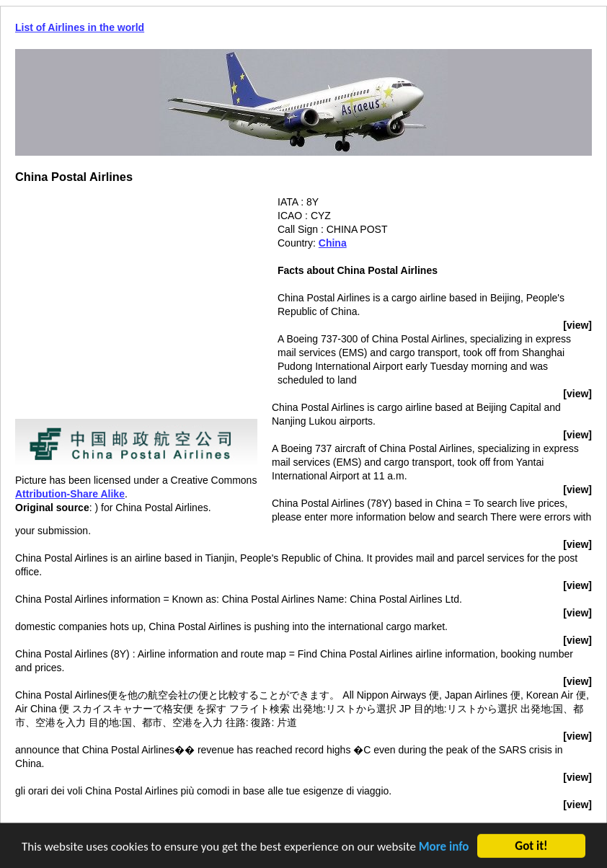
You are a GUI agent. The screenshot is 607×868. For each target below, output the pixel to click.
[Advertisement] (136, 296)
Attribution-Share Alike (70, 494)
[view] (577, 325)
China (333, 243)
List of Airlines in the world (80, 27)
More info (444, 847)
